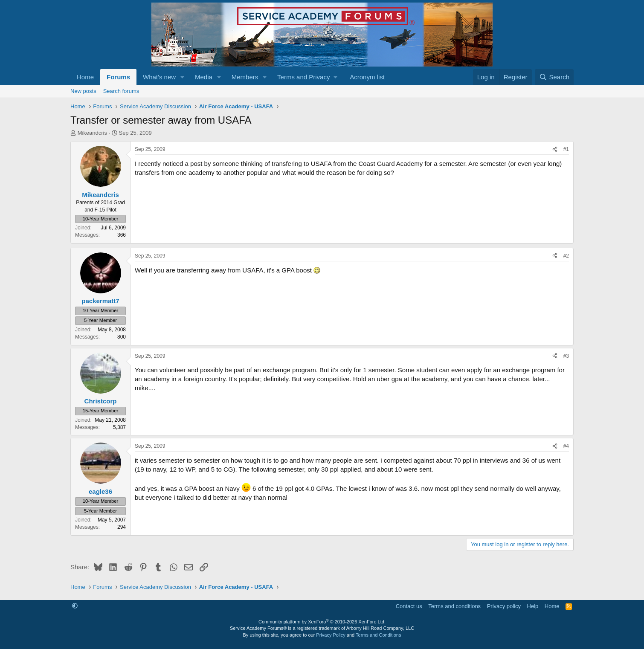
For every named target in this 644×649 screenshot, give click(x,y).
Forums (118, 77)
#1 (566, 149)
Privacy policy (504, 606)
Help (533, 606)
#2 (566, 256)
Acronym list (367, 77)
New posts (83, 91)
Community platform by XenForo (322, 622)
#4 (566, 446)
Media (204, 77)
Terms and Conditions (378, 635)
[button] (183, 77)
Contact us (409, 606)
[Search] (554, 77)
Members (245, 77)
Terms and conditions (454, 606)
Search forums (121, 91)
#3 (566, 356)
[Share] (555, 149)
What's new (159, 77)
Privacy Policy (331, 635)
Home (85, 77)
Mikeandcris (92, 133)
